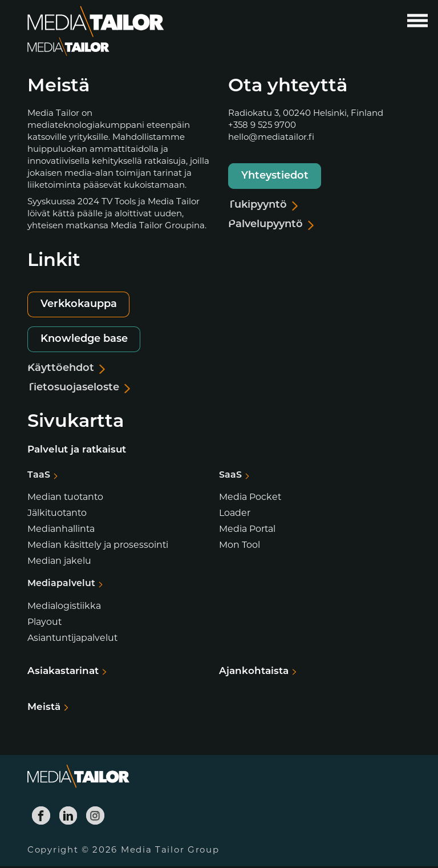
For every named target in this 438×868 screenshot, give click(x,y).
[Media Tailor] (96, 22)
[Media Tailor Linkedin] (68, 817)
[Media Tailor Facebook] (41, 817)
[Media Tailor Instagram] (95, 817)
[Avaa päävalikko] (417, 21)
